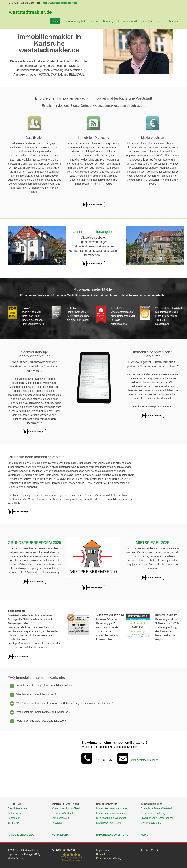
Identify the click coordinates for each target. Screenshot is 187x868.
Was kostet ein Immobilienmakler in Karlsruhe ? (39, 712)
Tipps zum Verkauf (63, 813)
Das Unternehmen (18, 808)
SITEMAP (13, 823)
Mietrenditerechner (151, 823)
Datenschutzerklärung (109, 858)
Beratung (108, 21)
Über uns (173, 21)
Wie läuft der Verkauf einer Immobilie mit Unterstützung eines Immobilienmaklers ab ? (61, 703)
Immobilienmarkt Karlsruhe (111, 808)
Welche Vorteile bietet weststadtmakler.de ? (37, 721)
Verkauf (94, 21)
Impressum (14, 818)
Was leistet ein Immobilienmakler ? (32, 695)
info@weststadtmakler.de (59, 3)
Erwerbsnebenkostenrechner (157, 818)
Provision (57, 823)
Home (55, 21)
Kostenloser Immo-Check (66, 808)
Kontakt (101, 854)
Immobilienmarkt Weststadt (112, 813)
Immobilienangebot (74, 21)
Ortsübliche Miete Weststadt (157, 808)
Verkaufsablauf (61, 818)
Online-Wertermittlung (153, 813)
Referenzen (14, 813)
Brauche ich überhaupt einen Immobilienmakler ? (40, 686)
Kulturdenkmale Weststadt (111, 818)
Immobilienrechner (152, 21)
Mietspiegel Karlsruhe (109, 823)
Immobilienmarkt (128, 21)
